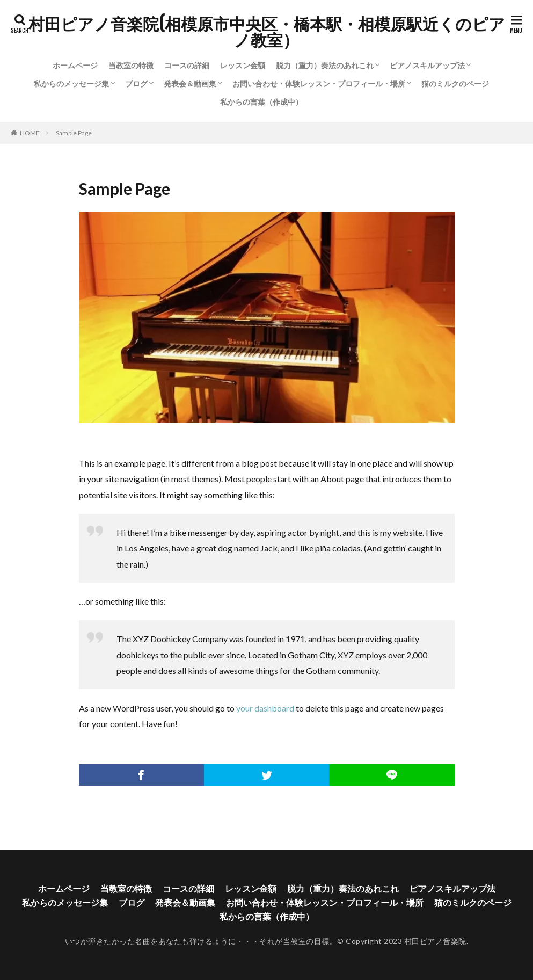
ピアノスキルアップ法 (427, 65)
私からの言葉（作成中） (261, 102)
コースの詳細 (187, 65)
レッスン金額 (243, 65)
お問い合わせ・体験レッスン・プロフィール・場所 (319, 84)
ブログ (136, 84)
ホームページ (75, 65)
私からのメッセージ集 (71, 84)
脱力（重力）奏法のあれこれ (325, 65)
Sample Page (74, 133)
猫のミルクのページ (455, 84)
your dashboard (265, 708)
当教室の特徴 (131, 65)
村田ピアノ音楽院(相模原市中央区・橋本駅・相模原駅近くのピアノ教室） (267, 32)
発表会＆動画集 (190, 84)
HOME (30, 133)
